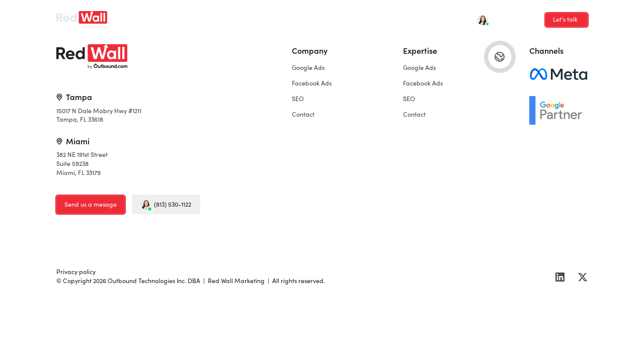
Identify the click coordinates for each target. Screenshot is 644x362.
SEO (250, 17)
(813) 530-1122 (166, 204)
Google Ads (155, 17)
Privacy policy (76, 271)
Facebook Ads (207, 17)
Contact (283, 17)
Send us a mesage (91, 204)
